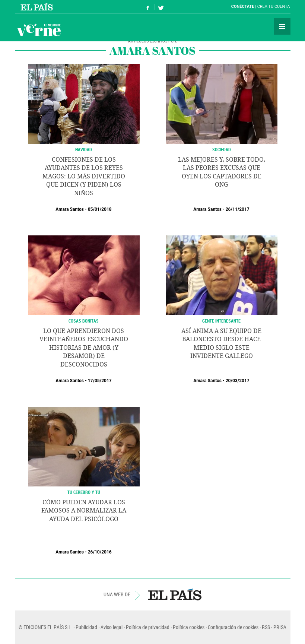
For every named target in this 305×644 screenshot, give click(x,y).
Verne (39, 30)
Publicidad (86, 627)
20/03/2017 (238, 381)
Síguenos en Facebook (148, 7)
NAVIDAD (84, 149)
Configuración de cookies (233, 627)
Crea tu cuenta (274, 7)
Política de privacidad (148, 627)
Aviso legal (112, 627)
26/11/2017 (238, 209)
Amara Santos (70, 209)
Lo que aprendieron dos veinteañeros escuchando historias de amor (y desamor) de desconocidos (84, 348)
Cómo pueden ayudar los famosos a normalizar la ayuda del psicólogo (84, 511)
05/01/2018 (100, 209)
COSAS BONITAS (84, 321)
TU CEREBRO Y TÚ (84, 492)
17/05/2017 (100, 381)
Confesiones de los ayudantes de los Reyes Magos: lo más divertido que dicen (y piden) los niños (84, 176)
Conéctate (243, 7)
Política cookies (189, 627)
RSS (266, 627)
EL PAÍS (175, 594)
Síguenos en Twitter (161, 7)
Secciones (282, 26)
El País (38, 7)
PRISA (280, 627)
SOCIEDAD (222, 149)
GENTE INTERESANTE (221, 321)
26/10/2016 (100, 552)
